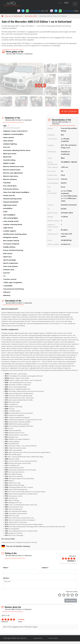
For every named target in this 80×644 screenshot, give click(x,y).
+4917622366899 (35, 11)
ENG (66, 3)
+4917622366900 (68, 11)
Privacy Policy (53, 638)
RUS (60, 3)
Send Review (71, 601)
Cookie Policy (38, 638)
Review (7, 578)
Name (6, 568)
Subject (45, 568)
